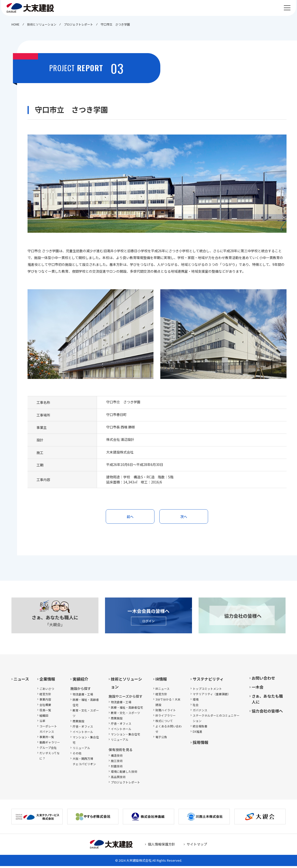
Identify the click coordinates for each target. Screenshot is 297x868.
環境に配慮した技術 (124, 773)
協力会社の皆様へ (267, 713)
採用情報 (201, 744)
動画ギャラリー (50, 744)
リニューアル (81, 750)
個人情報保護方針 (162, 846)
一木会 (258, 689)
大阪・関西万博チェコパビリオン (84, 763)
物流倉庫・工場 (83, 696)
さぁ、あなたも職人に (267, 701)
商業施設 (78, 723)
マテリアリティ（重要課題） (212, 696)
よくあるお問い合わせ (169, 731)
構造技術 (117, 757)
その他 (77, 755)
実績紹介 (80, 681)
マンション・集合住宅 (86, 742)
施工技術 (117, 763)
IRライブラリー (166, 717)
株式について (164, 723)
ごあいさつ (47, 690)
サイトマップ (197, 846)
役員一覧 (45, 712)
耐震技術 (117, 768)
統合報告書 (200, 728)
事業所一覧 (47, 739)
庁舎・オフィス (83, 728)
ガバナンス (200, 712)
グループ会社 (48, 749)
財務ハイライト (166, 712)
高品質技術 (118, 779)
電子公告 (161, 739)
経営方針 (45, 696)
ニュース (21, 681)
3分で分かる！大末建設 (168, 704)
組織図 (44, 717)
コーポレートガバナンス (48, 731)
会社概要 (45, 707)
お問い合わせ (263, 680)
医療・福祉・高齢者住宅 (86, 704)
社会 (196, 707)
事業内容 (45, 701)
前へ (130, 517)
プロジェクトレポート (125, 784)
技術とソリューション (126, 685)
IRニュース (163, 690)
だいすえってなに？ (50, 757)
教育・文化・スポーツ (86, 715)
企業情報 (47, 681)
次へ (184, 517)
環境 (196, 701)
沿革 (42, 723)
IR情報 (161, 681)
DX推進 (197, 733)
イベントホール (83, 734)
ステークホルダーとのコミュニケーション (216, 720)
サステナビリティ (208, 681)
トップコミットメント (207, 690)
